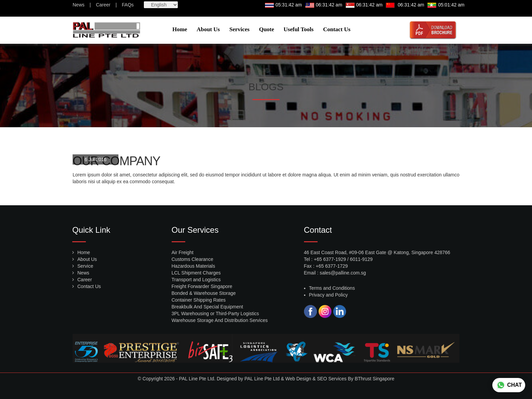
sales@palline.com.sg (343, 273)
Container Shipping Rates (199, 300)
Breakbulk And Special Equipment (207, 307)
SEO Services (332, 379)
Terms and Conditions (332, 288)
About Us (208, 29)
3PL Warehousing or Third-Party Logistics (215, 313)
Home (180, 29)
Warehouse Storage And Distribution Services (220, 320)
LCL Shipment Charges (196, 273)
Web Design (298, 379)
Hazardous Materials (193, 266)
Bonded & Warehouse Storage (204, 293)
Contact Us (337, 29)
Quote (266, 29)
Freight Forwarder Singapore (202, 286)
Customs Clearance (193, 259)
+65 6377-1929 (330, 259)
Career (103, 5)
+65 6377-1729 (332, 266)
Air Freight (183, 252)
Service (85, 266)
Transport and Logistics (196, 280)
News (79, 5)
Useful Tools (299, 29)
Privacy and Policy (328, 295)
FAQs (128, 5)
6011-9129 (361, 259)
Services (239, 29)
